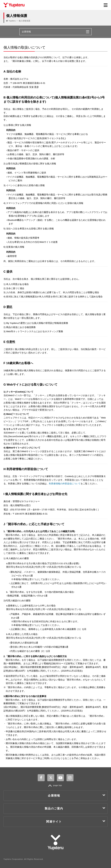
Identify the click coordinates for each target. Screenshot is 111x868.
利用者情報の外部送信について (65, 484)
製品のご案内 (75, 808)
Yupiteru (12, 21)
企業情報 (77, 795)
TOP (56, 786)
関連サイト (76, 821)
